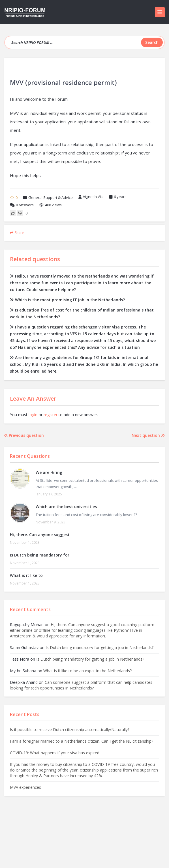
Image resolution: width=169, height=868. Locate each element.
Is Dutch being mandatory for (40, 555)
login (33, 415)
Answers (22, 205)
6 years (120, 197)
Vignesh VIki (91, 197)
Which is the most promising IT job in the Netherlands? (67, 300)
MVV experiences (25, 787)
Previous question (24, 435)
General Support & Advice (51, 197)
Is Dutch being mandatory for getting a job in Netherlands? (100, 647)
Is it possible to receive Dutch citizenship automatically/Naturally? (70, 730)
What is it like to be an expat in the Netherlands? (87, 671)
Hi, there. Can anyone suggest (40, 535)
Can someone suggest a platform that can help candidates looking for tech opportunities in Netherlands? (81, 685)
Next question (148, 435)
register (51, 415)
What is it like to (26, 575)
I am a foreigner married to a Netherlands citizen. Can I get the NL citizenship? (82, 741)
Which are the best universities (66, 507)
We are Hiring (49, 472)
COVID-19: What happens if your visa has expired (55, 753)
